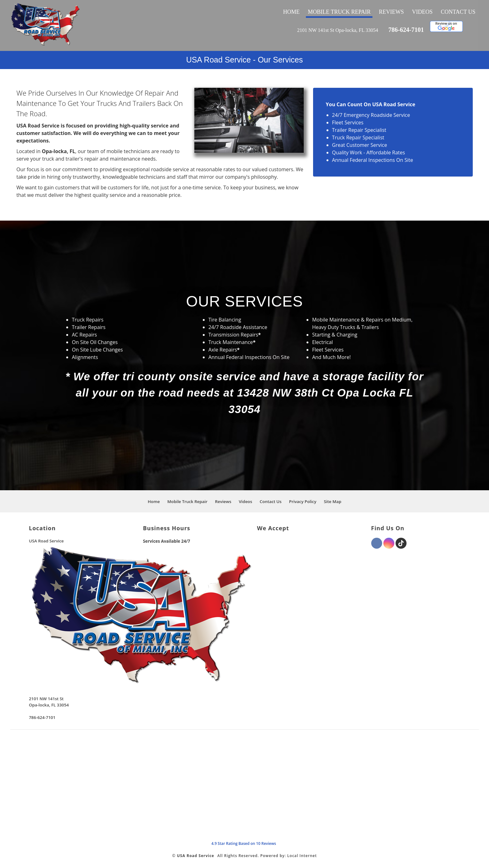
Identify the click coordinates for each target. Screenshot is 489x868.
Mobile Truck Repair (339, 12)
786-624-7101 (406, 30)
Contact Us (458, 12)
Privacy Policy (303, 501)
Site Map (332, 501)
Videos (422, 12)
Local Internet (302, 856)
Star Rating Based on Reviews (244, 843)
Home (291, 12)
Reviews (391, 12)
